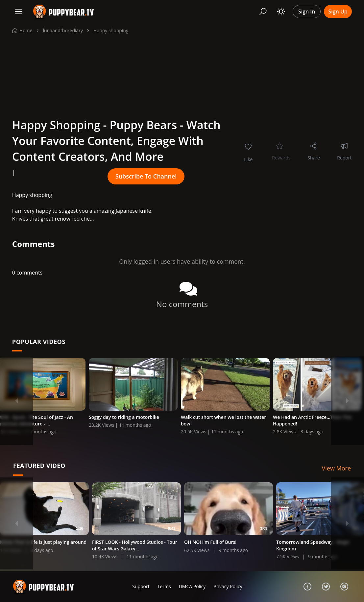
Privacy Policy (228, 586)
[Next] (348, 401)
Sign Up (338, 12)
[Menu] (19, 12)
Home (22, 30)
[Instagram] (344, 587)
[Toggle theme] (281, 12)
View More (337, 469)
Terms (164, 586)
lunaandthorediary (63, 30)
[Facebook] (307, 587)
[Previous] (16, 401)
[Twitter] (326, 587)
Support (141, 586)
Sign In (307, 12)
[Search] (263, 12)
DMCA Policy (192, 586)
